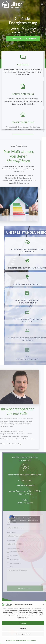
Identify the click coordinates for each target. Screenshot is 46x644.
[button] (43, 604)
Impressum (33, 640)
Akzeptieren (23, 623)
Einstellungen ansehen (23, 634)
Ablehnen (23, 628)
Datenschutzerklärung (22, 640)
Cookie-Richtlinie (11, 640)
